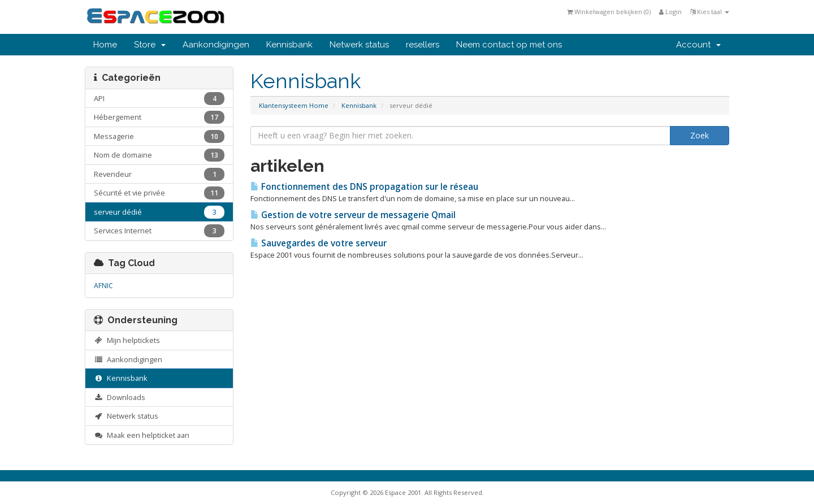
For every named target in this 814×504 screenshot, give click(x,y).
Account (698, 45)
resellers (423, 45)
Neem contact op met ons (509, 45)
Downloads (120, 397)
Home (105, 45)
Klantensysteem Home (294, 105)
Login (670, 12)
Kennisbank (289, 45)
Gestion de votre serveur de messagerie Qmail (353, 215)
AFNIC (103, 286)
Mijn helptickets (127, 340)
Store (150, 45)
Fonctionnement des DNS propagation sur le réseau (364, 187)
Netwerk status (359, 45)
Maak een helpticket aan (142, 435)
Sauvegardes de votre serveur (319, 243)
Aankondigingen (216, 45)
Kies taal (710, 12)
